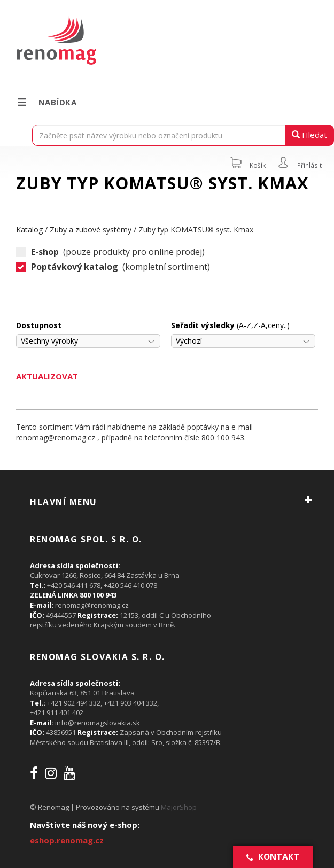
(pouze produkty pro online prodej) (110, 252)
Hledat (309, 135)
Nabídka (46, 102)
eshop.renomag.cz (67, 840)
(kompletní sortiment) (113, 267)
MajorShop (179, 807)
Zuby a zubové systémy (91, 230)
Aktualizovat (47, 376)
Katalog (29, 230)
